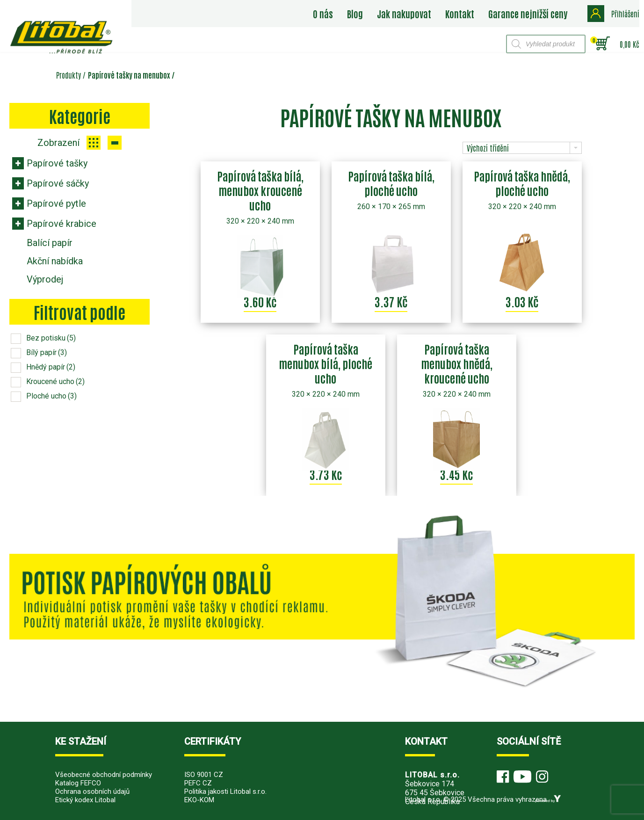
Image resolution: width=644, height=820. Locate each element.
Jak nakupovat (404, 14)
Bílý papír (47, 352)
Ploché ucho (51, 396)
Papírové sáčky (58, 183)
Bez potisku (51, 338)
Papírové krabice (62, 224)
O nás (323, 14)
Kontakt (460, 14)
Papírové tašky (57, 163)
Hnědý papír (51, 367)
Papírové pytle (56, 203)
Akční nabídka (55, 261)
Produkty (69, 75)
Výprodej (45, 279)
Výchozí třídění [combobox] (488, 148)
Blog (355, 14)
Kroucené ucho (55, 381)
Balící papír (50, 243)
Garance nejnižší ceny (528, 14)
